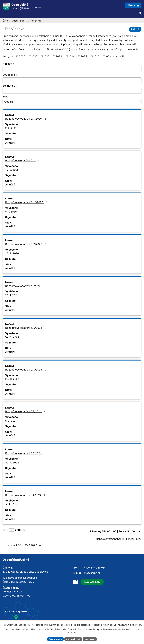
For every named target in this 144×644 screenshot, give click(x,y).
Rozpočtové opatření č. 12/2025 (27, 202)
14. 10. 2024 (12, 337)
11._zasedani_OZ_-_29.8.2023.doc (22, 545)
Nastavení (90, 639)
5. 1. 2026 (11, 212)
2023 (59, 56)
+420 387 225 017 (94, 568)
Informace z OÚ (115, 56)
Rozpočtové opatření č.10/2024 (26, 328)
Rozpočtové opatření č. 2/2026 (26, 244)
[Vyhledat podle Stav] (72, 102)
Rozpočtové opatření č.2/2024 (26, 411)
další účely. (137, 625)
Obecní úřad (18, 21)
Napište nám (92, 582)
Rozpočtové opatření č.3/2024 (26, 453)
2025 (84, 56)
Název (7, 64)
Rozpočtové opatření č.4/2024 (26, 495)
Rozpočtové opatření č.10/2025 (26, 370)
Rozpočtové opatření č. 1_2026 (26, 119)
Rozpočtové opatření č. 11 (23, 160)
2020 (22, 56)
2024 (71, 56)
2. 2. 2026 (11, 128)
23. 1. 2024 (12, 295)
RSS (135, 29)
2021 (34, 56)
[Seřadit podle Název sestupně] (14, 64)
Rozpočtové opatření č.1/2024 (25, 286)
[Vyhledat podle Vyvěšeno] (72, 80)
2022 (46, 56)
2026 (96, 56)
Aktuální (10, 143)
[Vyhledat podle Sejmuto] (72, 91)
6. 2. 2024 (11, 421)
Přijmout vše (55, 639)
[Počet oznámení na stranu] (136, 531)
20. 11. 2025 (12, 379)
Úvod (5, 21)
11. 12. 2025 (12, 170)
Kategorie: (9, 56)
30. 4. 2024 (12, 463)
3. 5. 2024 (11, 504)
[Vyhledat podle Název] (72, 69)
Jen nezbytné (73, 639)
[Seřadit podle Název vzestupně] (14, 63)
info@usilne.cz (92, 573)
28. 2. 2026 (12, 253)
